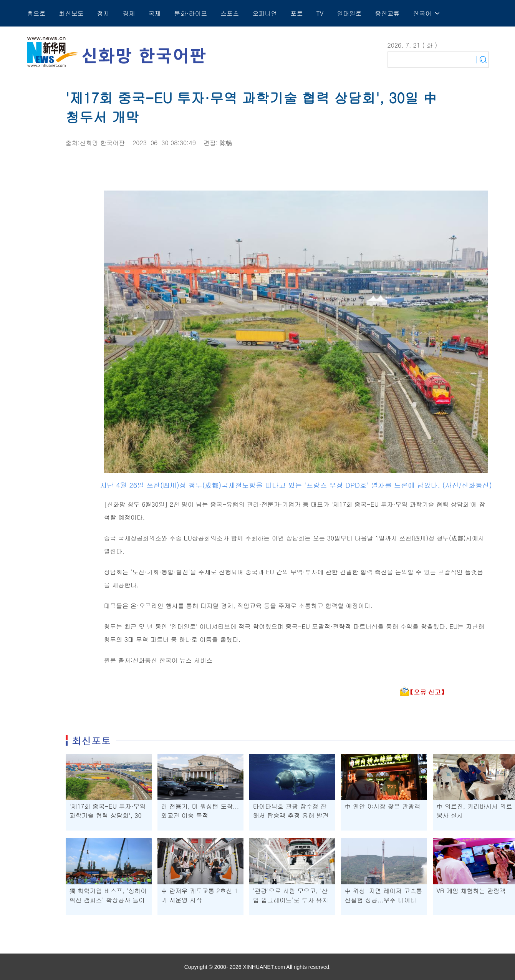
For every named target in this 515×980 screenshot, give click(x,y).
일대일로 (349, 13)
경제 (129, 13)
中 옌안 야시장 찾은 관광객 (383, 806)
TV (320, 13)
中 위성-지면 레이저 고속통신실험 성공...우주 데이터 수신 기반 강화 (384, 900)
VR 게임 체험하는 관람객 (471, 891)
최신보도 (71, 13)
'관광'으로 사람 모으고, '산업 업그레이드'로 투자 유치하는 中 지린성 (291, 900)
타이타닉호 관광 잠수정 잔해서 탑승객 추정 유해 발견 (291, 811)
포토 (297, 13)
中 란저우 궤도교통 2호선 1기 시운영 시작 (200, 895)
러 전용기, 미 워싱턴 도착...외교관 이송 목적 (200, 811)
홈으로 (36, 13)
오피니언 (265, 13)
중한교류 (387, 13)
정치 (103, 13)
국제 (155, 13)
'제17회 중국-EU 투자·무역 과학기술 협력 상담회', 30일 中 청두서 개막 (108, 815)
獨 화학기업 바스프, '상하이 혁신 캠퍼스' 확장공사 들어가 (108, 900)
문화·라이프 (191, 13)
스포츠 (230, 13)
